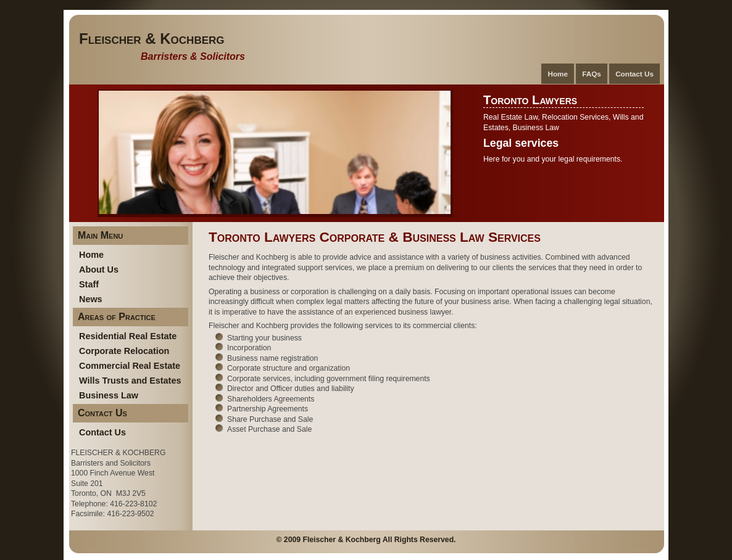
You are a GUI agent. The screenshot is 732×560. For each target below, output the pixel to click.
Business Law (109, 395)
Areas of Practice (117, 317)
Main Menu (100, 235)
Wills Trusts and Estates (130, 381)
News (91, 299)
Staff (89, 284)
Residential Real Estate (128, 336)
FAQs (592, 74)
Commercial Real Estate (130, 366)
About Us (99, 270)
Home (558, 74)
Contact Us (634, 74)
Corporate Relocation (124, 351)
